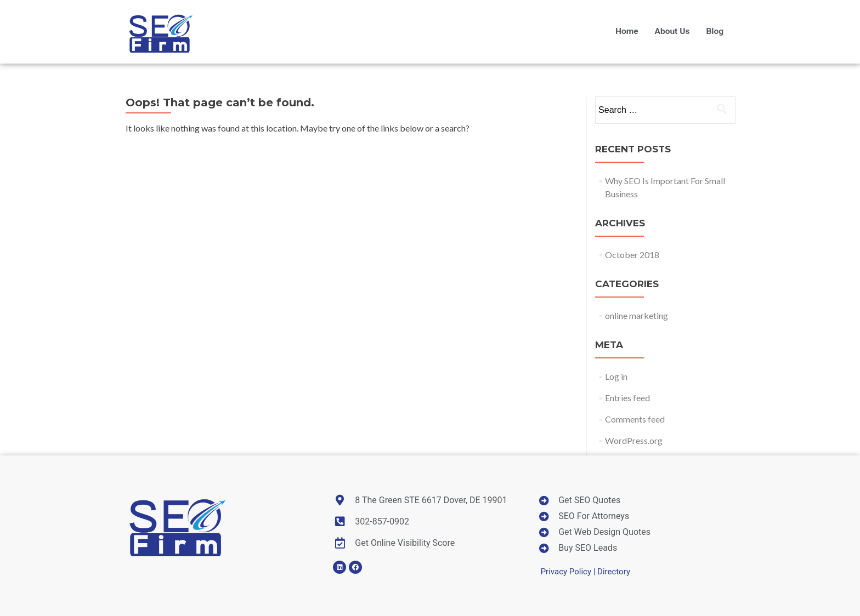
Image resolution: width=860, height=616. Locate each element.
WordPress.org (634, 440)
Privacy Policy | (569, 572)
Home (627, 31)
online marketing (636, 315)
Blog (715, 31)
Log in (616, 376)
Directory (614, 572)
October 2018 (632, 255)
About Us (672, 31)
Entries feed (627, 398)
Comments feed (635, 419)
